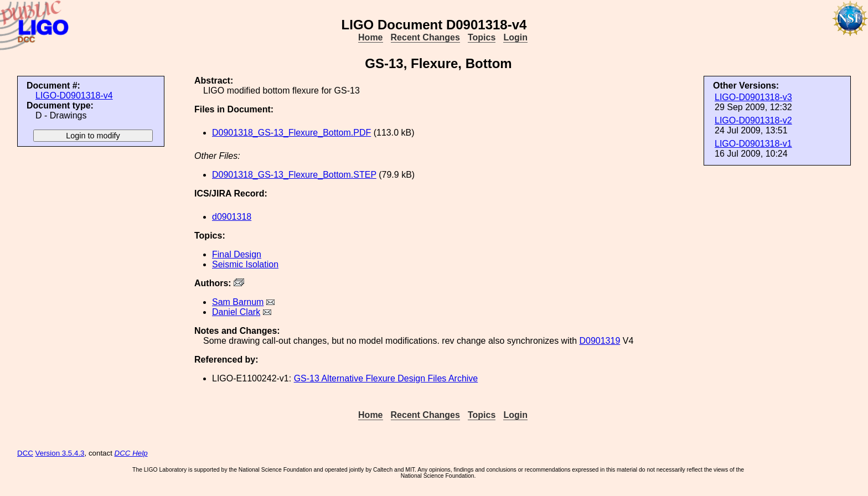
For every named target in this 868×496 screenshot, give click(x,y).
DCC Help (131, 453)
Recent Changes (425, 37)
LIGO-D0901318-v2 (753, 120)
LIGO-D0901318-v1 (753, 144)
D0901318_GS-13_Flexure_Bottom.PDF (291, 133)
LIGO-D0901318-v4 (74, 95)
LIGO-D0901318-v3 (753, 97)
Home (370, 37)
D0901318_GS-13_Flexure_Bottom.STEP (294, 175)
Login (515, 37)
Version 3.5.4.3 (60, 453)
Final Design (237, 254)
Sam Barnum (238, 302)
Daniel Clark (236, 312)
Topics (482, 37)
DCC (25, 453)
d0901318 (232, 217)
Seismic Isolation (245, 264)
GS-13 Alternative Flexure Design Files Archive (386, 378)
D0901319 (600, 341)
